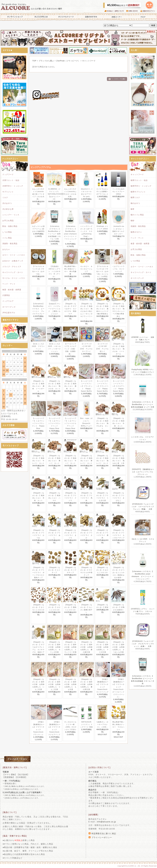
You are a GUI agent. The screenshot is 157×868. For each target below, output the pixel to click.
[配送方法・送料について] (15, 767)
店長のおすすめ (91, 17)
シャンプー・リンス (11, 215)
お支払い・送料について (115, 11)
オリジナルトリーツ (66, 17)
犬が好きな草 (8, 209)
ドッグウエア (8, 301)
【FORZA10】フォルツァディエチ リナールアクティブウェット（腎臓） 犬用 (143, 507)
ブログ (143, 17)
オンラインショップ (14, 17)
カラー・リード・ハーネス (14, 255)
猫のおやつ (135, 203)
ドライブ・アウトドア (12, 267)
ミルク (5, 197)
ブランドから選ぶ (46, 61)
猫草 (133, 209)
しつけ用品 (7, 232)
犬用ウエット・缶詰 (11, 180)
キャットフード (89, 61)
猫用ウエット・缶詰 (139, 180)
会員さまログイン (148, 11)
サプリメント (8, 192)
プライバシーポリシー (102, 837)
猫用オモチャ (136, 232)
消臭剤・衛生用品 (10, 244)
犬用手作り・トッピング (13, 186)
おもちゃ (6, 249)
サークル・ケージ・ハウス (14, 278)
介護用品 (6, 295)
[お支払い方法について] (99, 767)
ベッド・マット (9, 284)
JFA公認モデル (9, 313)
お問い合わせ (133, 11)
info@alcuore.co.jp (106, 822)
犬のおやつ (7, 203)
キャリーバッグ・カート (13, 272)
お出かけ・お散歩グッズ (13, 261)
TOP (34, 61)
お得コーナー (116, 17)
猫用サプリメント (138, 192)
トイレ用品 (7, 238)
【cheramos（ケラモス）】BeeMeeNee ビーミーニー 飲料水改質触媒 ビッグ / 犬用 (143, 405)
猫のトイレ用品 (137, 215)
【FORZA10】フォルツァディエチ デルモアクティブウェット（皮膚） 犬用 (143, 644)
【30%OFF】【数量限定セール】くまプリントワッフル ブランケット (143, 472)
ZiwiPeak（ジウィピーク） (68, 61)
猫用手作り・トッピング (141, 186)
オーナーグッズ (9, 307)
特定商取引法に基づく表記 (104, 834)
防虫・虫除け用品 (10, 226)
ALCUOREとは (41, 17)
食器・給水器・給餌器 (12, 290)
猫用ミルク (135, 197)
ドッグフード (8, 174)
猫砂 (133, 221)
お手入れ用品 (8, 221)
